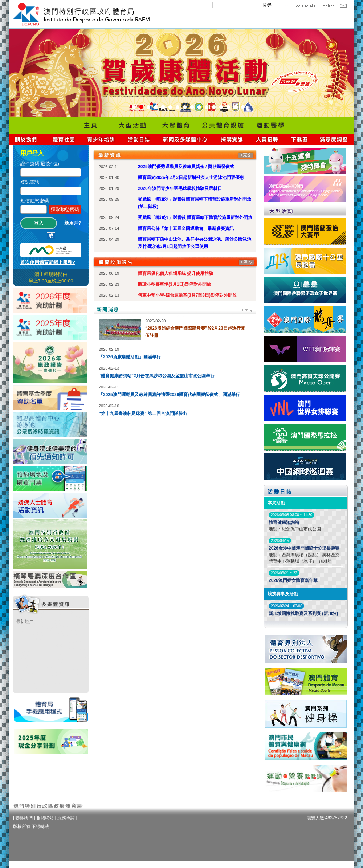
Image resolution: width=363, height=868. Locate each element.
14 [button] (228, 107)
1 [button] (134, 107)
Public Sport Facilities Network (223, 125)
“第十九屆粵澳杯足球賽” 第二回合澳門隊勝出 (143, 413)
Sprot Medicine (270, 125)
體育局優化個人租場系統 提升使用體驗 (176, 273)
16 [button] (243, 107)
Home (90, 125)
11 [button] (207, 107)
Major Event (132, 125)
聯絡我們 (24, 818)
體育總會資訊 (64, 139)
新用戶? (73, 223)
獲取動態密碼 (65, 209)
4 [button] (156, 107)
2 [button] (141, 107)
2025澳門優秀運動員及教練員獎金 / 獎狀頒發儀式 (186, 167)
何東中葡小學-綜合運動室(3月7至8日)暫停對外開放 (187, 295)
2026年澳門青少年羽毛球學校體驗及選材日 (180, 188)
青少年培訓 (101, 139)
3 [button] (148, 107)
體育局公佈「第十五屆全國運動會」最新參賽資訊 (186, 228)
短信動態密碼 (34, 201)
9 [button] (192, 107)
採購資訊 (232, 139)
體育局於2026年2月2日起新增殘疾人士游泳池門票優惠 (191, 178)
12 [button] (214, 107)
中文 (286, 5)
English (327, 5)
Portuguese (305, 5)
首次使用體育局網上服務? (48, 262)
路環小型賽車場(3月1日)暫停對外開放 (174, 284)
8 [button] (185, 107)
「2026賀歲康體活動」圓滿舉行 (130, 357)
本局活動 (276, 503)
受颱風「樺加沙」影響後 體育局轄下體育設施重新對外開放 (195, 217)
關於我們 (27, 139)
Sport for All (176, 125)
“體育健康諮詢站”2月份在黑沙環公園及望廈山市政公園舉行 (157, 376)
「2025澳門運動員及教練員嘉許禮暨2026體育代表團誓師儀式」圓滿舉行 (169, 395)
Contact (343, 5)
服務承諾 (66, 818)
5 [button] (163, 107)
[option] (181, 73)
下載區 (299, 139)
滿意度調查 (334, 139)
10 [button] (199, 107)
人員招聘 (267, 139)
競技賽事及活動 (283, 594)
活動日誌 (139, 139)
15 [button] (236, 107)
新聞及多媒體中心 (185, 139)
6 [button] (170, 107)
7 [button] (178, 107)
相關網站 (45, 818)
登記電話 (30, 182)
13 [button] (221, 107)
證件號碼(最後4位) (40, 164)
